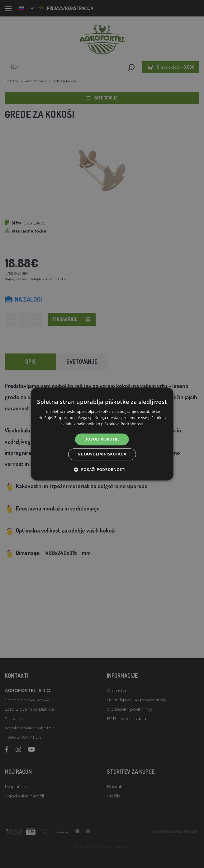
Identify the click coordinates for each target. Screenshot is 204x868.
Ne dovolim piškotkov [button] (102, 454)
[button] (102, 470)
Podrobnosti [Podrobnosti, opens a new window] (132, 424)
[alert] (102, 434)
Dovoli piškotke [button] (102, 439)
